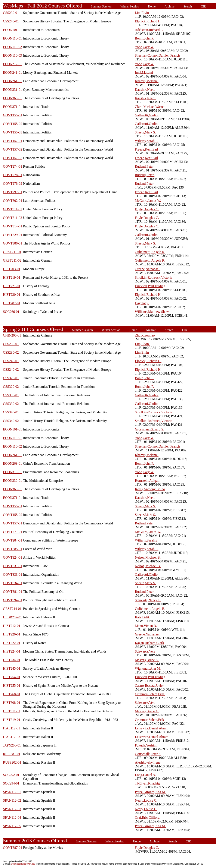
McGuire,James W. (148, 201)
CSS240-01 (11, 21)
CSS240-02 (11, 370)
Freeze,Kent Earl (146, 149)
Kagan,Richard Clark (149, 643)
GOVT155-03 (13, 132)
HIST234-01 (12, 660)
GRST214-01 (12, 609)
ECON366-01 (13, 98)
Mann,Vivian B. (146, 626)
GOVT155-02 (13, 124)
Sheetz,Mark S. (145, 132)
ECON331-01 (13, 90)
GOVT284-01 (13, 540)
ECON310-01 (13, 472)
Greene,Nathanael (148, 269)
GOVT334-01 (13, 583)
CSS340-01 (11, 412)
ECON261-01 (13, 81)
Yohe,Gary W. (145, 47)
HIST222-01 (12, 643)
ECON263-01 (13, 463)
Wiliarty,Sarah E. (147, 141)
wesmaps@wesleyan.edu (23, 864)
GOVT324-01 (13, 557)
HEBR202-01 (12, 617)
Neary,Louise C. (146, 800)
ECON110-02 (12, 47)
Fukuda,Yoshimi (147, 745)
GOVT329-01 (13, 235)
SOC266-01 (11, 312)
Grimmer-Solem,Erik (150, 694)
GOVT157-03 (13, 158)
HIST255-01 (12, 686)
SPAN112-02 (12, 800)
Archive (169, 6)
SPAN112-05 (12, 826)
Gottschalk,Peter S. (148, 754)
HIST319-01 (12, 720)
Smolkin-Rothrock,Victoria (154, 277)
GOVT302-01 (13, 201)
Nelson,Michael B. (148, 557)
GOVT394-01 (13, 600)
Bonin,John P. (144, 38)
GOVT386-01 (13, 243)
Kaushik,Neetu (146, 90)
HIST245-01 (12, 668)
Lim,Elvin (142, 13)
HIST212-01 (12, 626)
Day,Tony (142, 303)
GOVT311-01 (13, 209)
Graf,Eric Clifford (147, 818)
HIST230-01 (12, 295)
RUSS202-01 (12, 762)
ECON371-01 (13, 107)
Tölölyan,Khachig (148, 783)
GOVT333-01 (13, 575)
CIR (203, 6)
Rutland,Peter (145, 166)
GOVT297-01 (13, 192)
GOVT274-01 (13, 166)
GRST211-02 (12, 260)
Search (188, 6)
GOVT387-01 (13, 848)
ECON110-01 (12, 38)
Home (152, 6)
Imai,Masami (144, 72)
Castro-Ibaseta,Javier (150, 686)
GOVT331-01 (13, 566)
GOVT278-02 (13, 184)
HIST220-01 (12, 634)
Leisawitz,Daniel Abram (152, 728)
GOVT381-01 (13, 592)
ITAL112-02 (12, 737)
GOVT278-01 (13, 175)
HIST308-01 (12, 703)
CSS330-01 (11, 395)
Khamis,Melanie (147, 81)
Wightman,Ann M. (148, 668)
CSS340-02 (11, 421)
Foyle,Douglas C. (147, 209)
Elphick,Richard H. (148, 21)
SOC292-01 (11, 775)
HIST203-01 (12, 269)
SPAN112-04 (12, 818)
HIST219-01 (12, 277)
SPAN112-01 (12, 792)
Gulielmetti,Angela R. (150, 252)
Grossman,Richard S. (149, 429)
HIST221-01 (12, 286)
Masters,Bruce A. (147, 660)
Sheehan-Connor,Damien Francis (158, 55)
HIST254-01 (12, 677)
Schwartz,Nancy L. (148, 600)
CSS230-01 (11, 13)
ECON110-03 (12, 55)
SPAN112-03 (12, 809)
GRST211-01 (12, 252)
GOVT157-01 (13, 141)
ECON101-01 (13, 30)
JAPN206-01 (12, 745)
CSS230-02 (11, 352)
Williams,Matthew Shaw (152, 312)
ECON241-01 (13, 72)
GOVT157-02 (13, 149)
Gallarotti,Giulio (147, 115)
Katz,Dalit (142, 617)
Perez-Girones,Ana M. (150, 792)
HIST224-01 (12, 651)
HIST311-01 (12, 711)
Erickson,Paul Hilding (150, 286)
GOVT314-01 (13, 226)
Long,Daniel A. (146, 775)
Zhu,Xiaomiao (145, 335)
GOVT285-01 (13, 549)
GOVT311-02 (13, 218)
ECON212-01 (13, 64)
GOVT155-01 (13, 115)
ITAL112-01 (12, 728)
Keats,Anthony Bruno (150, 489)
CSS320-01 (11, 378)
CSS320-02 (11, 387)
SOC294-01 (11, 783)
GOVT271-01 (13, 532)
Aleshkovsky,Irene (148, 762)
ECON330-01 (13, 481)
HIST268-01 (12, 694)
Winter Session (130, 6)
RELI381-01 (12, 754)
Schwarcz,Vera (146, 651)
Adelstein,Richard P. (149, 30)
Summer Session (101, 6)
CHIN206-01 (12, 335)
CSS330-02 (11, 404)
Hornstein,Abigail (148, 481)
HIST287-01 (12, 303)
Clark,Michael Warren (150, 107)
